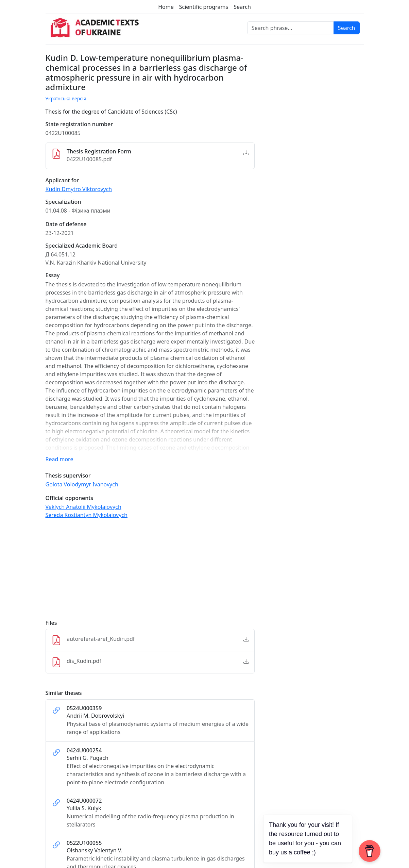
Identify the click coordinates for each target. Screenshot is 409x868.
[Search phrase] (291, 28)
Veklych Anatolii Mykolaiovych (83, 507)
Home (166, 7)
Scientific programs (204, 7)
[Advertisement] (150, 572)
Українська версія (66, 98)
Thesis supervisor (68, 476)
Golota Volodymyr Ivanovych (82, 484)
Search (242, 7)
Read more (59, 459)
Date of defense (66, 224)
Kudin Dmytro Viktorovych (79, 189)
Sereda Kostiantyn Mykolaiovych (87, 515)
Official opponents (70, 498)
